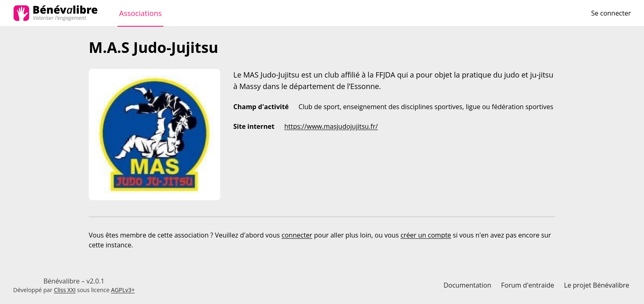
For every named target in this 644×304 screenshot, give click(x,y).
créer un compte (426, 235)
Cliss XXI (65, 290)
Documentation (467, 285)
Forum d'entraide (528, 285)
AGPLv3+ (123, 290)
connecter (297, 235)
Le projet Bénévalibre (597, 285)
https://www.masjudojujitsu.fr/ (331, 126)
